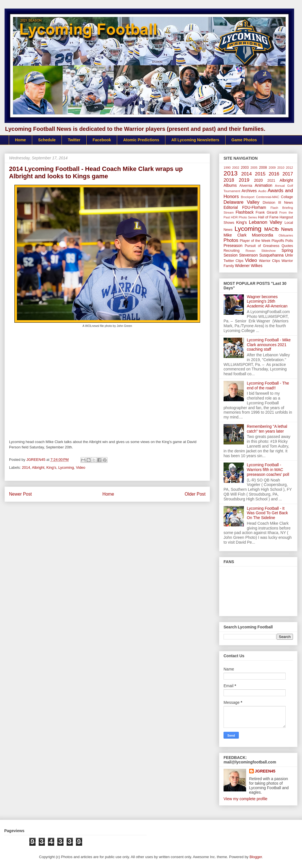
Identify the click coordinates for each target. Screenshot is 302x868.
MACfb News (279, 229)
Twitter (74, 140)
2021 (271, 181)
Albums (230, 185)
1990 (227, 168)
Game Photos (244, 140)
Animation (263, 185)
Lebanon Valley (266, 222)
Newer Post (20, 494)
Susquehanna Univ (276, 255)
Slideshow (269, 251)
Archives (249, 191)
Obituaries (286, 235)
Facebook (102, 140)
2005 (254, 168)
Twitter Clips (234, 261)
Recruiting (232, 251)
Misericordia (262, 235)
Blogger (256, 857)
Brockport (248, 197)
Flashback (245, 212)
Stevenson (248, 255)
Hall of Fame (268, 217)
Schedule (47, 140)
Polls (289, 241)
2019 (244, 180)
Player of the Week (255, 241)
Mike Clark (235, 235)
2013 (231, 173)
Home (20, 140)
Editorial (231, 207)
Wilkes (257, 266)
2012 (289, 168)
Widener (242, 266)
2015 (260, 174)
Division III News (278, 203)
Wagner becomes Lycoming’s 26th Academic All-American (267, 301)
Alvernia (246, 186)
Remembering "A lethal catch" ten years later (267, 429)
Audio (262, 191)
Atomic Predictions (141, 140)
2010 (281, 168)
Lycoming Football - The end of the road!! (268, 386)
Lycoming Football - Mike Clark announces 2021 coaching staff (269, 345)
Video (81, 467)
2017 (288, 174)
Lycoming (66, 467)
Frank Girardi (267, 212)
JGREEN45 (265, 771)
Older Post (195, 494)
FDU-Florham (254, 207)
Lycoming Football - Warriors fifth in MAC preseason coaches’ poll (268, 470)
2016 (274, 174)
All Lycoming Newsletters (195, 140)
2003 (245, 168)
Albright (38, 467)
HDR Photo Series (244, 217)
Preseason (233, 246)
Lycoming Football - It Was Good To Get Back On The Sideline (268, 513)
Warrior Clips (269, 261)
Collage (287, 197)
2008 (263, 168)
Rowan (250, 251)
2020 (258, 180)
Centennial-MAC (268, 197)
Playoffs (278, 241)
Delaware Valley (241, 202)
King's (51, 467)
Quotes (287, 246)
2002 (236, 168)
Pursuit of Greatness (262, 246)
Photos (231, 240)
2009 (272, 168)
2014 (26, 467)
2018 (229, 180)
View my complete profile (245, 799)
